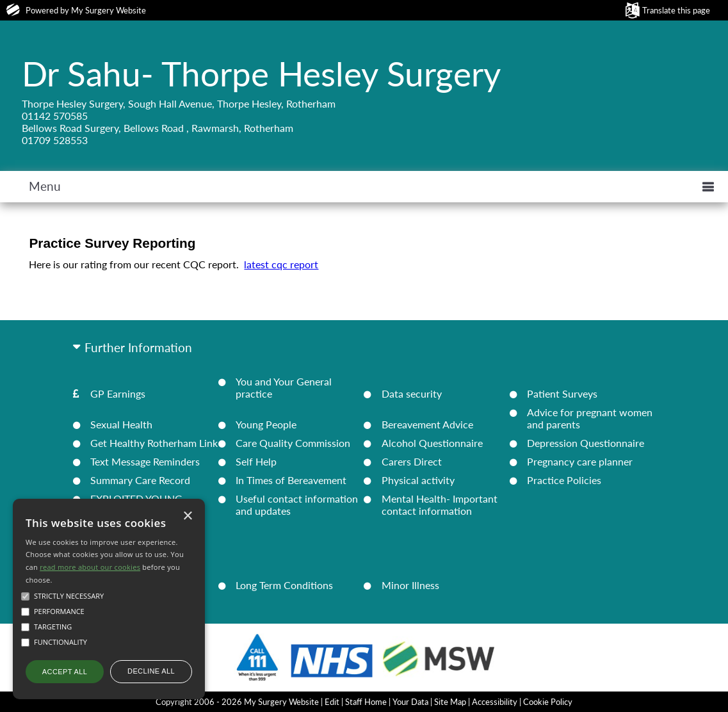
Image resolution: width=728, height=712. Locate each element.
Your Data (410, 702)
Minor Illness (410, 585)
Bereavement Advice (427, 424)
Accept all (65, 672)
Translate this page (676, 10)
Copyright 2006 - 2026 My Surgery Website (237, 702)
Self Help (256, 461)
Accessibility (495, 702)
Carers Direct (412, 461)
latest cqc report (281, 264)
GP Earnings (118, 393)
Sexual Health (121, 424)
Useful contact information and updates (297, 505)
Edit (332, 702)
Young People (266, 424)
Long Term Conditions (284, 585)
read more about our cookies (90, 567)
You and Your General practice (284, 387)
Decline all (151, 671)
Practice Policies (564, 480)
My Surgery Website (109, 10)
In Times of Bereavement (291, 480)
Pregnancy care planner (580, 461)
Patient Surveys (562, 393)
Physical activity (418, 480)
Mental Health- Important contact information (440, 505)
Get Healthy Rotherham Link (154, 443)
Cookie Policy (548, 702)
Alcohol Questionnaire (432, 443)
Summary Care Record (140, 480)
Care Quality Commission (293, 443)
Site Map (450, 702)
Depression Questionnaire (586, 443)
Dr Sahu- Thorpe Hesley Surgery (261, 73)
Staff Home (366, 702)
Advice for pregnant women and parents (590, 418)
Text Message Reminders (145, 461)
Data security (412, 393)
